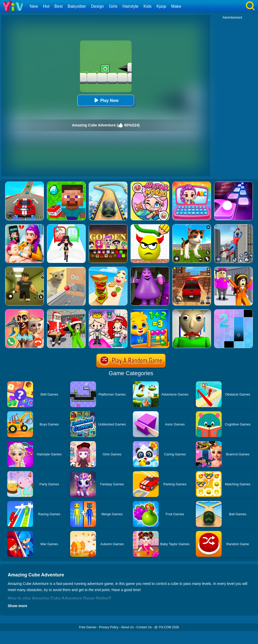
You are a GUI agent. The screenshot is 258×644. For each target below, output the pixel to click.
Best (59, 6)
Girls (113, 6)
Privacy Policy (109, 627)
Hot (46, 6)
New (34, 6)
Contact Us (144, 627)
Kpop (161, 6)
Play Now (106, 100)
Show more (17, 606)
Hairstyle (131, 6)
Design (98, 6)
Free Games (88, 627)
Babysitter (77, 6)
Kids (147, 6)
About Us (127, 627)
